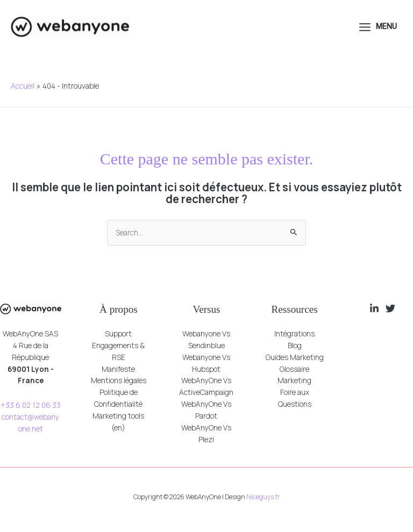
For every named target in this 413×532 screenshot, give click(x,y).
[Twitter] (390, 308)
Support (118, 333)
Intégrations (294, 333)
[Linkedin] (374, 308)
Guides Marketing (295, 357)
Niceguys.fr (263, 497)
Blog (295, 345)
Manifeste (118, 369)
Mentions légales (119, 380)
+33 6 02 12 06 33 (31, 405)
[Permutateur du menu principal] (377, 27)
